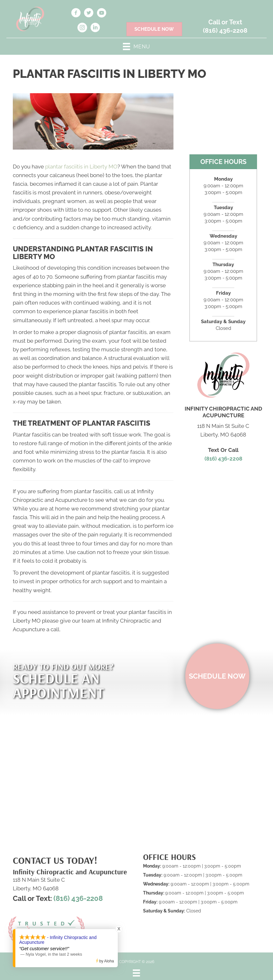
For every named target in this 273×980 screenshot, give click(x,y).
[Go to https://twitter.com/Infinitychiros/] (89, 14)
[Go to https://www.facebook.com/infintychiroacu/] (76, 14)
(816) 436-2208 (225, 30)
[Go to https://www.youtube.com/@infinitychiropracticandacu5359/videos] (101, 14)
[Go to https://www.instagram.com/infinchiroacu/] (82, 29)
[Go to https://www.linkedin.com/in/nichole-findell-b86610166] (95, 29)
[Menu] (136, 973)
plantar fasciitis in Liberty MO (81, 167)
